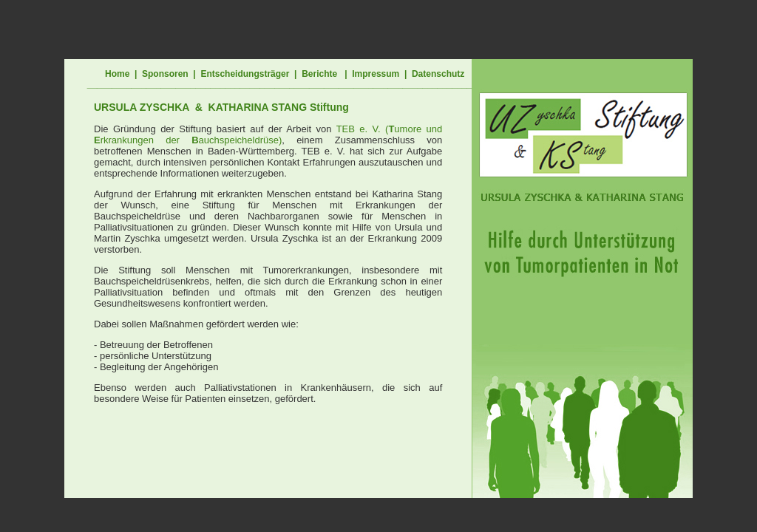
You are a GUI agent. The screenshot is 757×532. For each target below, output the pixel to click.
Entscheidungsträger (245, 74)
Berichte (319, 74)
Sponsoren (165, 74)
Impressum (376, 74)
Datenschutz (438, 74)
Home (117, 74)
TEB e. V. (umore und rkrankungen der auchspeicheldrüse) (268, 134)
